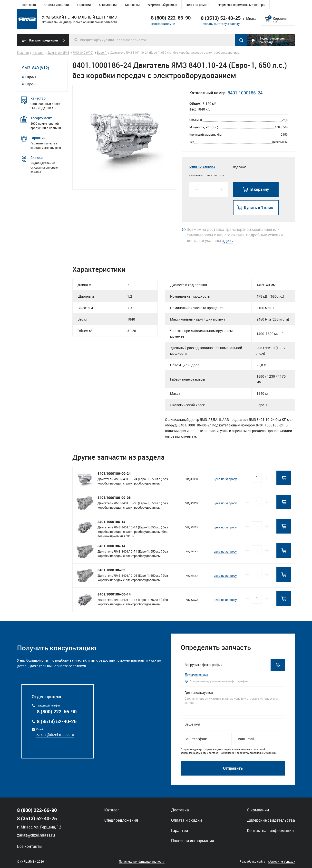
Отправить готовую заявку (221, 24)
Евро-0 (31, 84)
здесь (227, 241)
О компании (108, 5)
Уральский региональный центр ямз (27, 19)
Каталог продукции (44, 40)
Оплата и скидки (57, 5)
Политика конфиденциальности (142, 861)
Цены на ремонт (198, 5)
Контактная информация (270, 830)
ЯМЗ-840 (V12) (36, 68)
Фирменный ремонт (163, 5)
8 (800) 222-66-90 (171, 18)
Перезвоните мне (163, 24)
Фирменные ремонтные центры (242, 5)
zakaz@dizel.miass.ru (55, 735)
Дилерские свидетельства (271, 820)
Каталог (112, 810)
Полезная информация (193, 841)
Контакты (132, 5)
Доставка (29, 5)
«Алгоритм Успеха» (281, 861)
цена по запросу (202, 166)
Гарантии (84, 5)
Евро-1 (31, 77)
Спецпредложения (121, 820)
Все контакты (30, 846)
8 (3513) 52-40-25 (57, 721)
